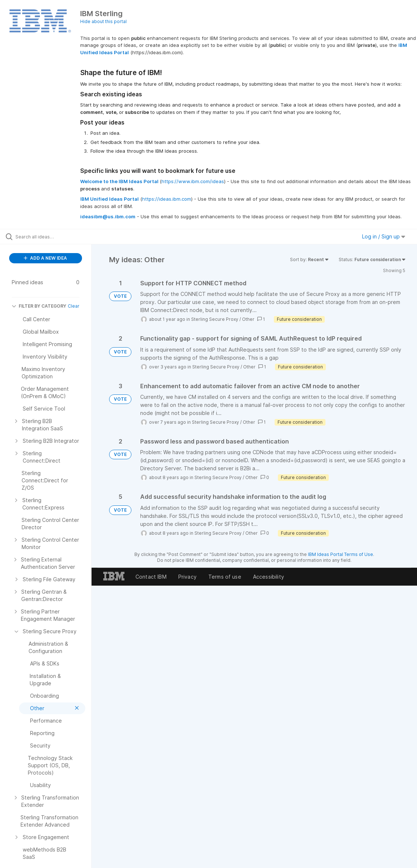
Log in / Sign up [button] (384, 236)
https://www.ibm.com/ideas (193, 181)
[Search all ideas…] (51, 237)
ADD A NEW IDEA (45, 258)
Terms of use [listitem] (225, 577)
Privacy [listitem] (187, 577)
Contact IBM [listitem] (151, 577)
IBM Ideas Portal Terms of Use (340, 554)
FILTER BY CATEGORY (39, 306)
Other (248, 319)
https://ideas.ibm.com (167, 199)
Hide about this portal (103, 21)
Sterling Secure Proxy (215, 319)
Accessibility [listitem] (269, 577)
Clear (74, 306)
